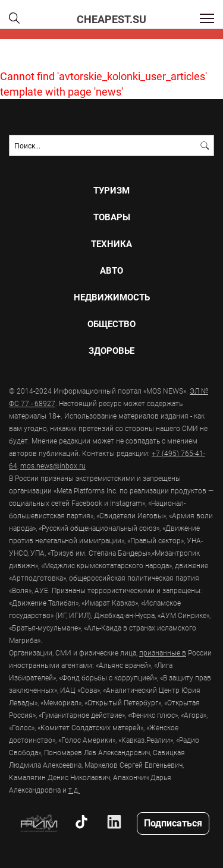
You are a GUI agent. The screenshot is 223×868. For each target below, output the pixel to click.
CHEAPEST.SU (111, 19)
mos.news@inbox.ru (53, 465)
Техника (111, 244)
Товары (112, 217)
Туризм (111, 190)
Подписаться (173, 823)
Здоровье (111, 351)
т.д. (74, 790)
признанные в (163, 652)
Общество (111, 324)
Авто (111, 270)
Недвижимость (112, 297)
